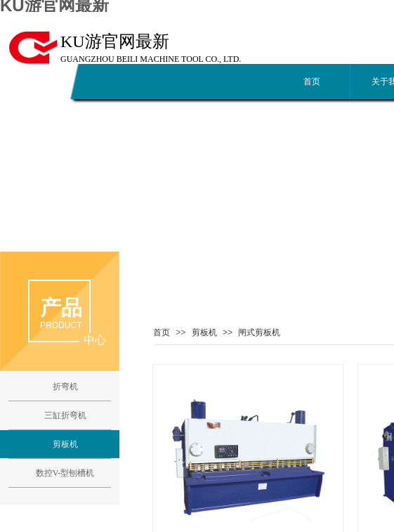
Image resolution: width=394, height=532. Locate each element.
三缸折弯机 (65, 415)
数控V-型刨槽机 (65, 473)
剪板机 (204, 332)
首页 (312, 82)
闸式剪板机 (259, 332)
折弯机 (65, 387)
